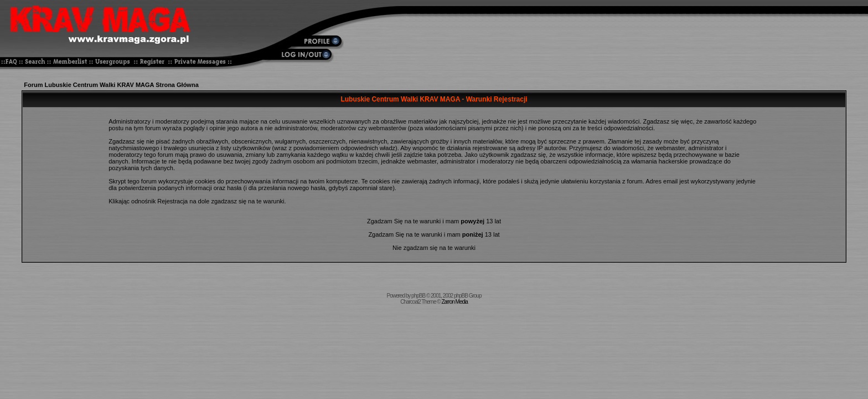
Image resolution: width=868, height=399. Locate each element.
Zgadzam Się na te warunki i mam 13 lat (434, 221)
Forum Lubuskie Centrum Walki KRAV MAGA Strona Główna (111, 85)
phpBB (418, 296)
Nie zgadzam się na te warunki (434, 248)
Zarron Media (454, 302)
